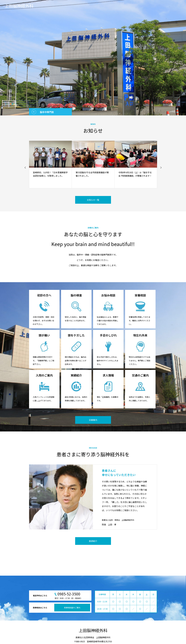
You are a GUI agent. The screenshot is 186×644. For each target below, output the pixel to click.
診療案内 (93, 420)
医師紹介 (93, 541)
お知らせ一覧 (93, 200)
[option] (93, 58)
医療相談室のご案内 (72, 608)
